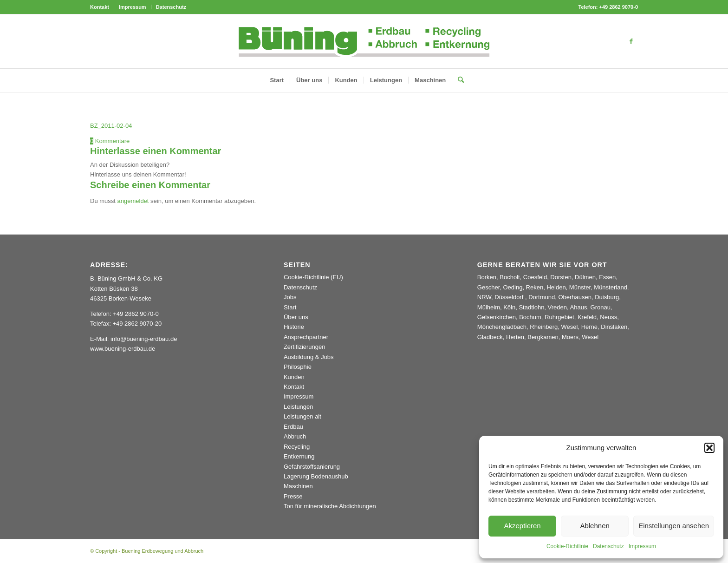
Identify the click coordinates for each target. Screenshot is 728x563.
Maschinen (298, 486)
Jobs (290, 297)
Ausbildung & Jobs (309, 357)
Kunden (294, 377)
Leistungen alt (302, 416)
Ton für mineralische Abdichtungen (330, 506)
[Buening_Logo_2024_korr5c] (364, 41)
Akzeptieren (522, 526)
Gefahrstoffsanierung (312, 467)
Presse (293, 496)
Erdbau (293, 427)
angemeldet (133, 201)
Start (290, 307)
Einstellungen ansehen (674, 526)
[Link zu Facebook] (631, 41)
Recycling (297, 447)
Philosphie (298, 367)
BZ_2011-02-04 (111, 126)
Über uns (296, 317)
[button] (709, 448)
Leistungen (299, 407)
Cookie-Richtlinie (567, 546)
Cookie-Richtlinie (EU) (313, 277)
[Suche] (458, 80)
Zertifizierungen (305, 347)
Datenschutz (608, 546)
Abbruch (295, 436)
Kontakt (100, 7)
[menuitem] (102, 7)
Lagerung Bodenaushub (316, 476)
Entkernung (299, 456)
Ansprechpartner (306, 337)
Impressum (642, 546)
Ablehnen (595, 526)
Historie (294, 327)
